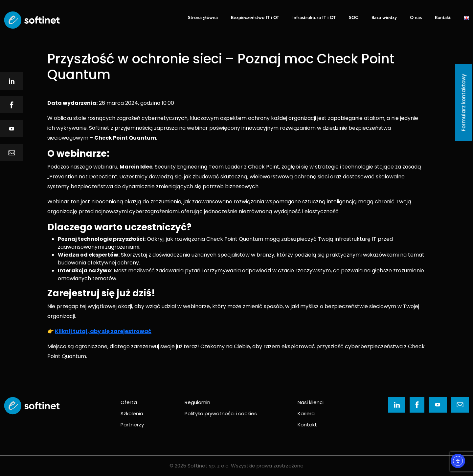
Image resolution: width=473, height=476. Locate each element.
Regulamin (197, 402)
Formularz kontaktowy (464, 103)
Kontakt (443, 18)
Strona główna (203, 18)
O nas (416, 18)
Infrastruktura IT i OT (314, 18)
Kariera (306, 413)
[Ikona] (11, 81)
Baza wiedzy (384, 18)
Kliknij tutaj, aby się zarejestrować (103, 331)
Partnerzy (132, 425)
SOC (354, 18)
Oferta (129, 402)
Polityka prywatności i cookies (221, 413)
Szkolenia (132, 413)
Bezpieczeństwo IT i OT (255, 18)
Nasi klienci (311, 402)
